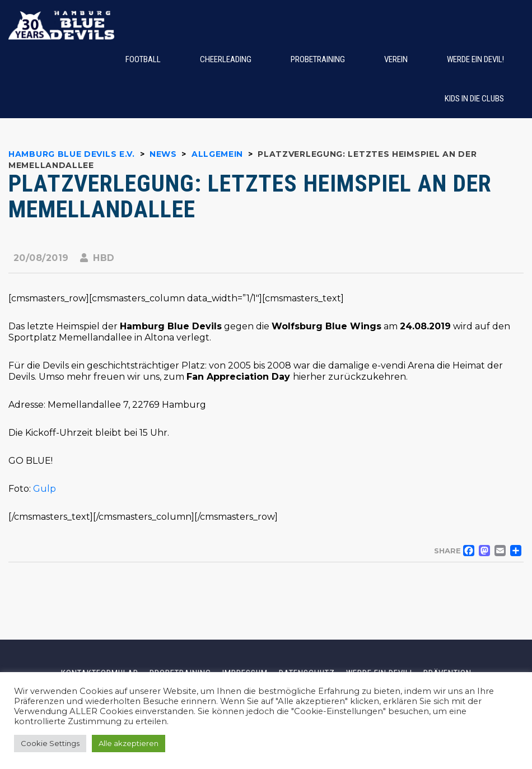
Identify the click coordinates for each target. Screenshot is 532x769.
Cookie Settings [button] (50, 743)
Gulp (43, 489)
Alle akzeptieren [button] (129, 743)
